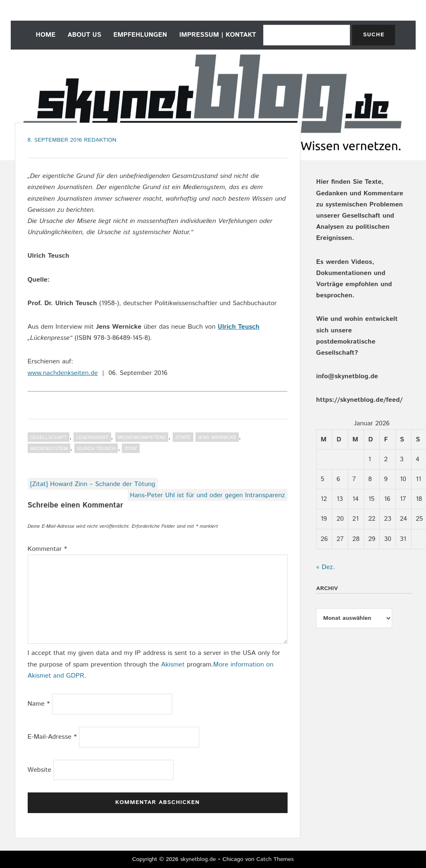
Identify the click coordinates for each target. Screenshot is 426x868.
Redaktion (100, 140)
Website (40, 770)
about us (84, 35)
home (46, 35)
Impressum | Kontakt (218, 35)
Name (39, 704)
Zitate (183, 438)
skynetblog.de (198, 859)
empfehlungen (140, 35)
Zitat (131, 449)
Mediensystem (49, 449)
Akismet (173, 665)
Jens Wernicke (217, 438)
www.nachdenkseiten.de (63, 373)
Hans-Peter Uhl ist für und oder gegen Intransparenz (208, 495)
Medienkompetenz (142, 438)
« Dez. (325, 567)
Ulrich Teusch (239, 327)
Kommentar (48, 549)
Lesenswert (92, 438)
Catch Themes (275, 859)
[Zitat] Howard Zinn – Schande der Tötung (93, 484)
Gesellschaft (49, 438)
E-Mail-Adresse (52, 737)
